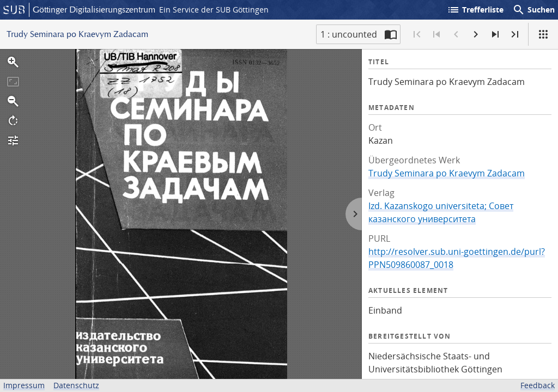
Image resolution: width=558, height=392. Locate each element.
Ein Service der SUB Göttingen (214, 10)
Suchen (533, 10)
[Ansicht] (543, 34)
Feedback (538, 385)
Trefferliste (475, 10)
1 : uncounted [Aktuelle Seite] (349, 34)
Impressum (24, 385)
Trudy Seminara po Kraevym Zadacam (447, 173)
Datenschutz (76, 385)
